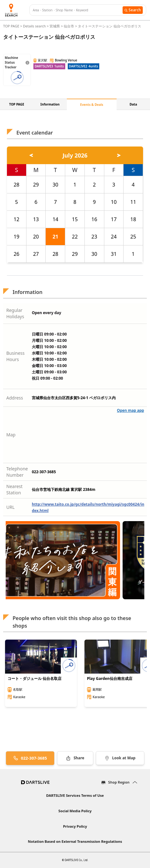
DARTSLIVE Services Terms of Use (75, 795)
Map (11, 435)
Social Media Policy (75, 811)
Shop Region (119, 782)
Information (50, 104)
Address (15, 398)
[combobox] (78, 10)
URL (10, 507)
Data (133, 104)
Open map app (130, 410)
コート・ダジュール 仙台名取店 (35, 679)
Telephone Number (17, 472)
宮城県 (55, 26)
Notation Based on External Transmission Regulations (75, 841)
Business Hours (15, 356)
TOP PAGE (12, 26)
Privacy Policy (75, 826)
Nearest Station (14, 489)
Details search (35, 26)
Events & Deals (92, 105)
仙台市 (69, 26)
